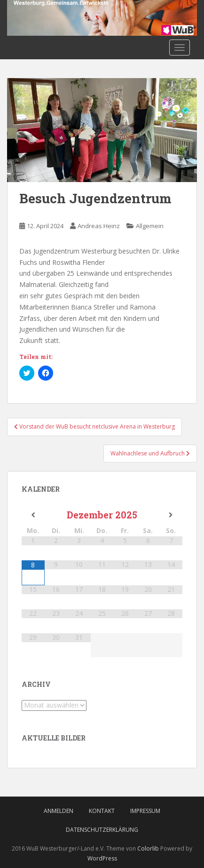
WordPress (102, 858)
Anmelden (59, 811)
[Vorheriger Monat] (33, 515)
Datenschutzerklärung (102, 830)
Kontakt (102, 811)
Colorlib (148, 848)
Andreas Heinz (99, 226)
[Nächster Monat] (171, 515)
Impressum (145, 811)
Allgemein (150, 226)
